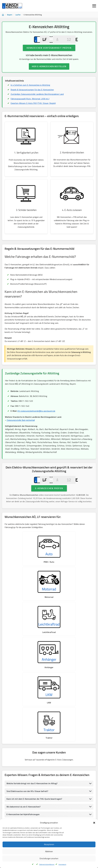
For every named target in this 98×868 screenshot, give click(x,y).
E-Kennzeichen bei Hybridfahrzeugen (23, 682)
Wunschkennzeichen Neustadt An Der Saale (20, 817)
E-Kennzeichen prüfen (49, 498)
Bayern (10, 15)
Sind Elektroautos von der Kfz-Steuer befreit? (27, 659)
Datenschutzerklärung (47, 864)
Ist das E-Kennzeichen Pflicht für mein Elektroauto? (30, 690)
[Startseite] (3, 15)
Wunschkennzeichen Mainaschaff (53, 817)
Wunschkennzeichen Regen (42, 805)
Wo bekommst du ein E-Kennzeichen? (23, 674)
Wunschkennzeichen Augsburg (15, 811)
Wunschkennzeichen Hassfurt (42, 811)
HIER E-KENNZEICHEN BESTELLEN (49, 71)
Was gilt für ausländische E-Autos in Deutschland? (30, 705)
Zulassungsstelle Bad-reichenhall (21, 425)
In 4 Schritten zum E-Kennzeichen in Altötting (30, 89)
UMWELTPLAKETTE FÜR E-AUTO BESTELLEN (49, 783)
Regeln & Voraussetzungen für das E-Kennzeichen (32, 94)
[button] (94, 823)
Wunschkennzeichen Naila (66, 805)
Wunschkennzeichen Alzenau (80, 817)
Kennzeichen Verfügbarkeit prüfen (49, 52)
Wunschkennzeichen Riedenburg (15, 805)
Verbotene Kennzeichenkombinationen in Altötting (29, 721)
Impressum (62, 864)
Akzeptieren (49, 844)
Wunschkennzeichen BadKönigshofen (71, 811)
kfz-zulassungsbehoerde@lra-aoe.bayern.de (36, 416)
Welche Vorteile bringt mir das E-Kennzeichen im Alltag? (32, 651)
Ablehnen (49, 851)
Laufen (18, 15)
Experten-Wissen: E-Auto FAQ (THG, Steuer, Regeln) (33, 108)
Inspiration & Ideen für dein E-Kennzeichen (26, 713)
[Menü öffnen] (94, 6)
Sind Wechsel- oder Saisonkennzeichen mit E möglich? (31, 698)
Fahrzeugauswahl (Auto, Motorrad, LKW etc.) (30, 103)
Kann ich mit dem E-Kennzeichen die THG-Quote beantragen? (34, 667)
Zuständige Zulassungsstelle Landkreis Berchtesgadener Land (37, 99)
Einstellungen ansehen (49, 858)
